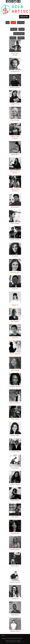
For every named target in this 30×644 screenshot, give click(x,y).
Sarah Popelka (15, 550)
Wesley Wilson (15, 631)
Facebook (7, 1)
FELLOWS (21, 29)
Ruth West (15, 517)
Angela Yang (15, 104)
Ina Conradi (15, 321)
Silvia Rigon (15, 566)
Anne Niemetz (15, 120)
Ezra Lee (15, 289)
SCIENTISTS (21, 38)
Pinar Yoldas (15, 501)
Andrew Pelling (15, 87)
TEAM (8, 23)
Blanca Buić (15, 155)
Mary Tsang (15, 419)
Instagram (15, 1)
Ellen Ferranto (15, 272)
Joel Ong (15, 338)
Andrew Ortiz (15, 71)
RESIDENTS (13, 38)
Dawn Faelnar (15, 223)
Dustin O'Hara (15, 240)
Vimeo (18, 1)
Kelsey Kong (15, 370)
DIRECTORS (14, 29)
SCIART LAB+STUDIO (19, 34)
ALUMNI (13, 23)
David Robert (15, 207)
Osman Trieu (15, 452)
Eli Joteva (15, 256)
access (3, 636)
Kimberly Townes (15, 386)
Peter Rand (15, 468)
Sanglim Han (15, 533)
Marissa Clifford (15, 403)
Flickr (13, 1)
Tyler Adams (15, 615)
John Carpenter (15, 354)
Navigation (24, 17)
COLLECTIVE (21, 23)
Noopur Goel (15, 435)
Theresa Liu (15, 598)
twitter (10, 1)
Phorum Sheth (15, 484)
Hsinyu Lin (15, 305)
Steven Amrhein (15, 582)
